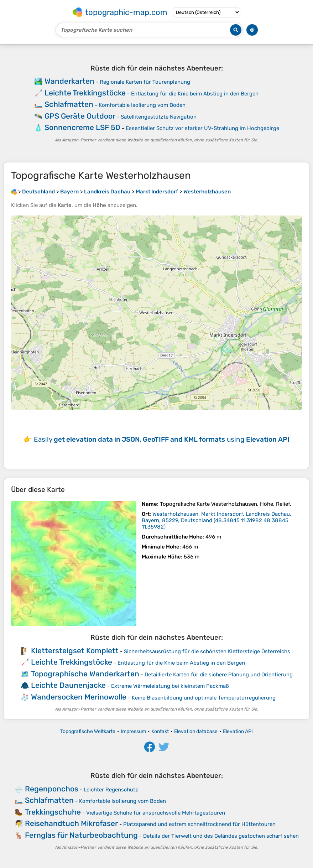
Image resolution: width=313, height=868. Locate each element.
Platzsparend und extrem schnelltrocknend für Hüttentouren (199, 824)
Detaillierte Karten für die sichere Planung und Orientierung (219, 675)
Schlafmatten (69, 104)
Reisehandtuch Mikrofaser (71, 823)
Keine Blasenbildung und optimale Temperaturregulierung (204, 698)
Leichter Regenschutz (111, 790)
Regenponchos (52, 789)
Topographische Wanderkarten (85, 674)
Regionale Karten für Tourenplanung (145, 82)
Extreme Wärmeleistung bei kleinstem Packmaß (170, 686)
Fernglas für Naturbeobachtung (81, 835)
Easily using (162, 439)
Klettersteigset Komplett (75, 651)
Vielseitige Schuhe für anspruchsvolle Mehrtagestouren (156, 813)
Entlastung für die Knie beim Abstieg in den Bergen (195, 94)
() (217, 520)
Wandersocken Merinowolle (79, 697)
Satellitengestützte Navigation (159, 117)
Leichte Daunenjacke (68, 685)
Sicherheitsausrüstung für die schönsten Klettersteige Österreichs (207, 651)
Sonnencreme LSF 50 (82, 127)
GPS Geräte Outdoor (80, 116)
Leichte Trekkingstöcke (85, 93)
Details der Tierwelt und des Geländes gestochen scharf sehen (221, 836)
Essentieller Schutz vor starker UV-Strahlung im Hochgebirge (202, 128)
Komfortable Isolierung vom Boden (142, 105)
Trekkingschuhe (53, 812)
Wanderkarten (69, 81)
